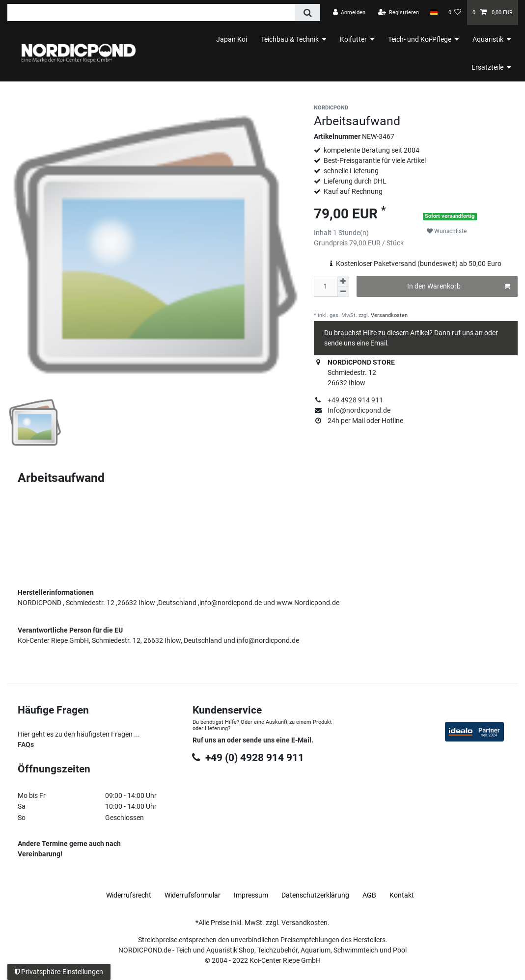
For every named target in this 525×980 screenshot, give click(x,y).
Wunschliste (447, 231)
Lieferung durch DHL (355, 181)
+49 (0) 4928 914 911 (248, 745)
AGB (369, 883)
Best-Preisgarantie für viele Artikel (375, 160)
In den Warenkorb (459, 287)
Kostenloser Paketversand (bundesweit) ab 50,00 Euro (419, 264)
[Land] (433, 12)
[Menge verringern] (343, 292)
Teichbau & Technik (290, 39)
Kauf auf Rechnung (353, 191)
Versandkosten (388, 315)
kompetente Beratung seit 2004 (372, 150)
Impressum (251, 883)
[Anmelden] (349, 13)
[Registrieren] (399, 13)
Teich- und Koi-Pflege (420, 39)
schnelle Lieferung (351, 171)
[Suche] (307, 13)
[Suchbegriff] (151, 13)
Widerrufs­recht (129, 883)
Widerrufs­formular (193, 883)
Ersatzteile (487, 67)
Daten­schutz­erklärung (315, 883)
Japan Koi (232, 39)
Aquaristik (488, 39)
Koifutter (353, 39)
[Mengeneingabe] (326, 286)
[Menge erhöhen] (343, 281)
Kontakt (402, 883)
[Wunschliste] (455, 13)
